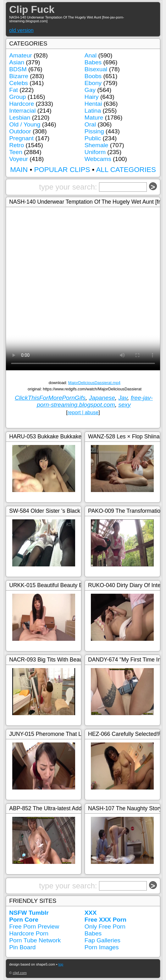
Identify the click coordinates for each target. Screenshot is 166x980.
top (61, 964)
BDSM (18, 69)
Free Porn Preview (34, 926)
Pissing (94, 131)
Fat (14, 90)
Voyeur (19, 159)
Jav (123, 398)
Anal (91, 55)
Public (93, 138)
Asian (17, 62)
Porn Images (102, 947)
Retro (17, 145)
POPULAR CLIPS (62, 170)
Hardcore (22, 104)
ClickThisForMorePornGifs (50, 398)
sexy (124, 405)
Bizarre (19, 76)
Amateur (21, 55)
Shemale (97, 145)
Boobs (93, 76)
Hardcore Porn (29, 933)
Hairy (92, 97)
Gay (90, 90)
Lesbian (20, 118)
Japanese (102, 398)
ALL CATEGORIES (126, 170)
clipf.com (20, 973)
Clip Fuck (32, 9)
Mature (94, 118)
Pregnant (21, 138)
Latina (93, 111)
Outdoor (20, 131)
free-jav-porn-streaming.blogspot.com (95, 401)
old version (21, 30)
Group (17, 97)
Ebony (93, 83)
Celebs (19, 83)
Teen (16, 152)
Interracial (22, 111)
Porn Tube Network (35, 940)
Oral (90, 124)
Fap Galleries (102, 940)
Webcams (98, 159)
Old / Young (25, 124)
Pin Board (22, 947)
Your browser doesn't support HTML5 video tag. (83, 332)
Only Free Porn (105, 926)
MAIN (19, 170)
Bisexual (96, 69)
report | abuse (83, 412)
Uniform (95, 152)
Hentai (93, 104)
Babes (93, 62)
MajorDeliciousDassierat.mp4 (94, 383)
